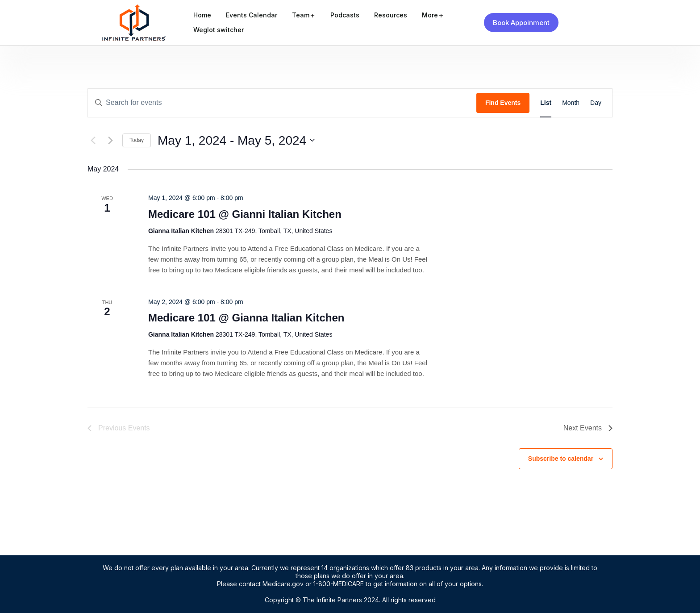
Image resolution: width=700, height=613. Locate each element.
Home (202, 15)
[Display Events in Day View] (596, 103)
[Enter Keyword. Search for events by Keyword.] (282, 103)
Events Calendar (252, 15)
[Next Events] (110, 140)
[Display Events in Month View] (571, 103)
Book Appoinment (521, 23)
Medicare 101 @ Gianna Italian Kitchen (246, 318)
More (430, 15)
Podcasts (345, 15)
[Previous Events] (93, 140)
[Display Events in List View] (546, 103)
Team (301, 15)
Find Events (503, 103)
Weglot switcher (219, 30)
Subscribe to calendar (561, 459)
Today (137, 140)
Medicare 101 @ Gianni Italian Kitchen (245, 214)
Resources (391, 15)
